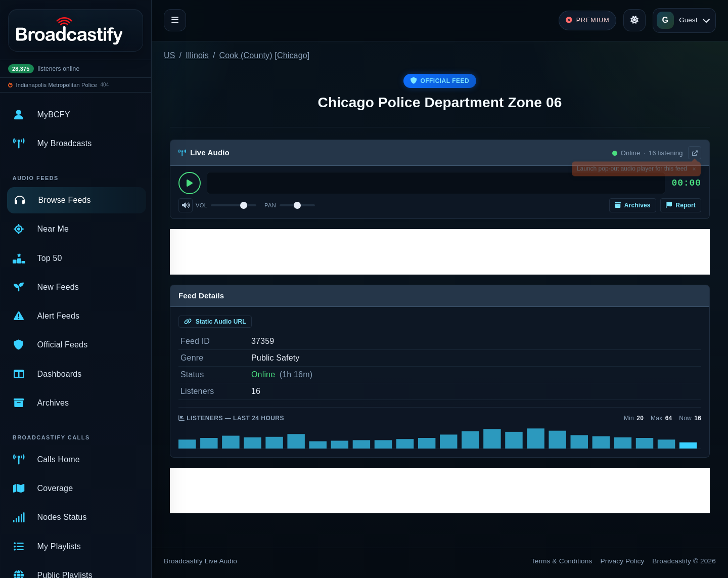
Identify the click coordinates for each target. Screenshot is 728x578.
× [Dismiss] (694, 170)
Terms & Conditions (562, 561)
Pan (270, 205)
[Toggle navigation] (175, 20)
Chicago (292, 55)
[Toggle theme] (634, 20)
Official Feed (440, 81)
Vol (201, 205)
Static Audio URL (215, 322)
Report (681, 205)
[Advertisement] (440, 252)
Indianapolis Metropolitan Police (57, 85)
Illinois (197, 55)
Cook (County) (246, 55)
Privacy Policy (623, 561)
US (170, 55)
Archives (633, 205)
